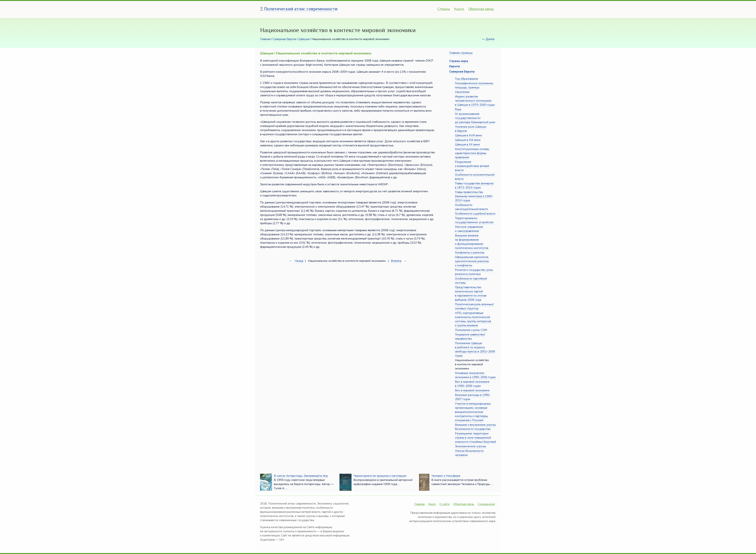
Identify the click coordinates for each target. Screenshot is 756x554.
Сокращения (486, 504)
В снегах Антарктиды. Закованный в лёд (301, 476)
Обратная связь (481, 9)
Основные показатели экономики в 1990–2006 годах (475, 375)
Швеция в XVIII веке (469, 135)
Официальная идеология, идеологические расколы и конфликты (472, 261)
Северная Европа (284, 39)
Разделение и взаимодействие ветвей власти (472, 166)
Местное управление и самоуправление (469, 229)
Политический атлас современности (301, 9)
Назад (299, 261)
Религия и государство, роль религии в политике (474, 272)
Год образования (466, 79)
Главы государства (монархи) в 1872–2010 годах (474, 185)
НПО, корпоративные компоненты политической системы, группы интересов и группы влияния (473, 319)
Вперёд (396, 261)
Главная (265, 39)
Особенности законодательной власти (471, 207)
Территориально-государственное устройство (474, 220)
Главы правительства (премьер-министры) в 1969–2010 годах (474, 196)
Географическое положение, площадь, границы (474, 85)
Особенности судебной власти (475, 214)
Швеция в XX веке (467, 144)
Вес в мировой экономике (472, 390)
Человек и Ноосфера (446, 476)
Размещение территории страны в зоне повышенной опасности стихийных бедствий (475, 438)
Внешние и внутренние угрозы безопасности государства (475, 427)
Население (462, 92)
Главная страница (461, 53)
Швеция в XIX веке (468, 140)
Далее (490, 39)
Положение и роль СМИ (471, 330)
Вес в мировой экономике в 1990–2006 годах (472, 384)
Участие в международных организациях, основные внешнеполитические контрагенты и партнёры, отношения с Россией (473, 412)
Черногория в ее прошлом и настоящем (380, 476)
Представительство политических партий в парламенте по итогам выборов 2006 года (471, 294)
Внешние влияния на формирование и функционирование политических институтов (472, 242)
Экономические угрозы (470, 446)
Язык (458, 109)
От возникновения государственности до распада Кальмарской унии (475, 118)
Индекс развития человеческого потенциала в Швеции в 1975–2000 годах (475, 101)
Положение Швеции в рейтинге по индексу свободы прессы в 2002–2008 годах (475, 349)
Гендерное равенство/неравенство (470, 337)
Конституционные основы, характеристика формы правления (472, 153)
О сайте (445, 504)
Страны (444, 9)
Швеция (304, 39)
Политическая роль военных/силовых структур (474, 306)
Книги (459, 9)
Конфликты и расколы (470, 253)
